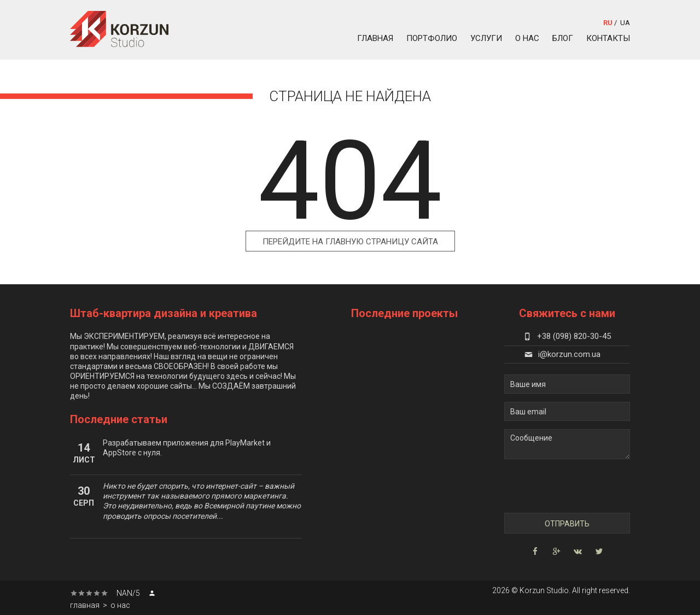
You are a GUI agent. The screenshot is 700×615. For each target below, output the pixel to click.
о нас (527, 38)
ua (625, 23)
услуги (486, 38)
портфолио (432, 38)
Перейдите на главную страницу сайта (350, 242)
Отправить (567, 524)
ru (608, 23)
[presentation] (567, 486)
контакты (608, 38)
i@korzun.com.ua (562, 354)
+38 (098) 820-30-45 (567, 336)
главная (375, 38)
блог (563, 38)
